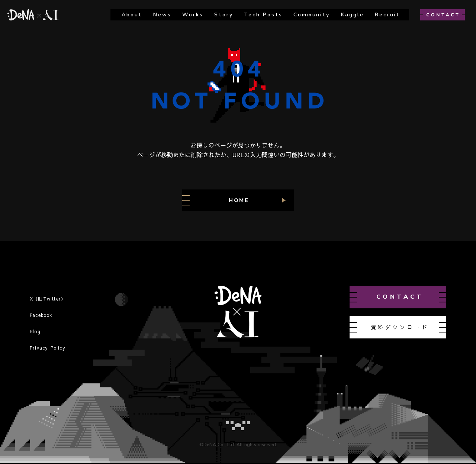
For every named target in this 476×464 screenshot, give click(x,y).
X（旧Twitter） (48, 299)
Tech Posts (263, 15)
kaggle (353, 15)
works (193, 15)
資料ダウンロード (400, 327)
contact (400, 297)
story (223, 15)
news (162, 15)
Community (311, 15)
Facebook (41, 315)
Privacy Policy (48, 348)
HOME (239, 200)
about (132, 15)
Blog (35, 331)
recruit (387, 15)
